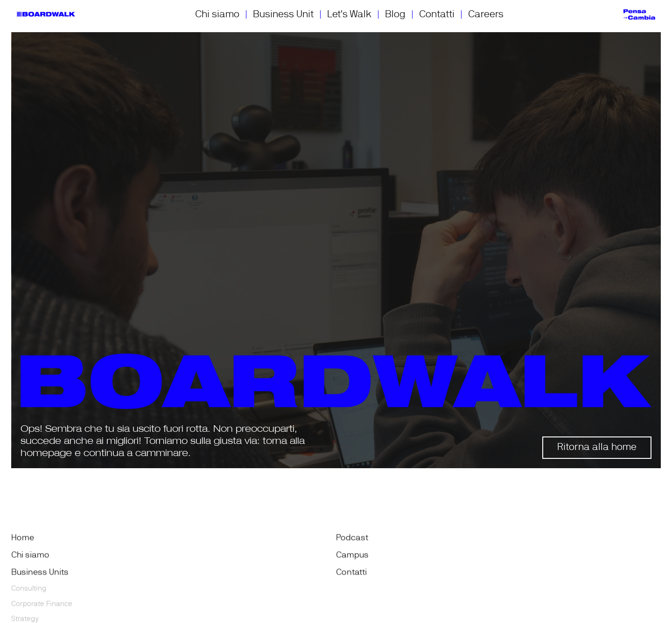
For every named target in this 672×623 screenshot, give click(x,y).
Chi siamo (217, 14)
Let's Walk (349, 14)
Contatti (437, 14)
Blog (395, 14)
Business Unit (283, 14)
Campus (352, 557)
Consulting (29, 590)
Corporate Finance (42, 606)
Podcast (352, 540)
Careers (486, 14)
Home (23, 540)
